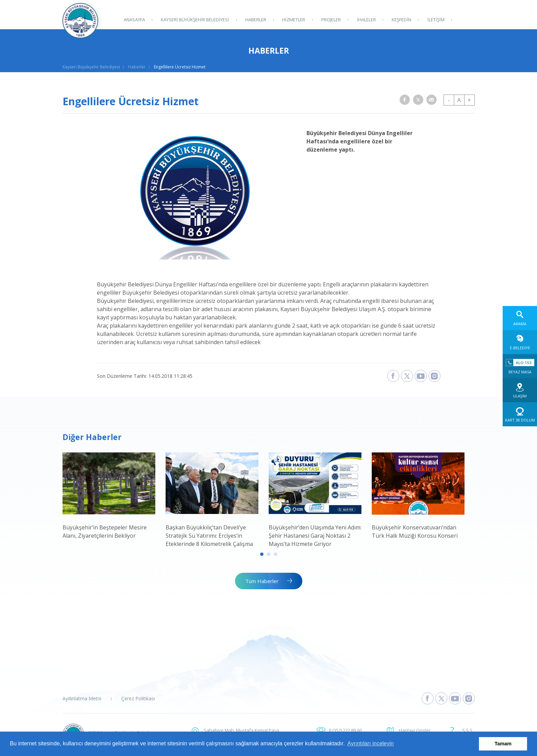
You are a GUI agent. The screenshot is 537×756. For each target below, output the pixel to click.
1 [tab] (262, 554)
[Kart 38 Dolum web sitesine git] (520, 414)
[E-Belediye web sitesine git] (520, 342)
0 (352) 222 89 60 (345, 730)
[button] (405, 100)
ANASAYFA (134, 20)
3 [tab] (276, 554)
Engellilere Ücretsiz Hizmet (180, 67)
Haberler (137, 67)
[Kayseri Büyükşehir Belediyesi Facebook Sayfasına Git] (428, 698)
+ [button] (469, 100)
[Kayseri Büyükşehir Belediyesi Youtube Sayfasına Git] (455, 698)
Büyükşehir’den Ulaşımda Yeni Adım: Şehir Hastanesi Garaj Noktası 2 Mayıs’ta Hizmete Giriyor (315, 536)
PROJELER (330, 20)
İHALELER (365, 20)
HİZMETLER (293, 20)
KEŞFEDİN (400, 20)
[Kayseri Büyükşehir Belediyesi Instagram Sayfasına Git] (469, 698)
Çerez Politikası (138, 698)
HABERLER (255, 20)
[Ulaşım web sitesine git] (520, 390)
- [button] (449, 100)
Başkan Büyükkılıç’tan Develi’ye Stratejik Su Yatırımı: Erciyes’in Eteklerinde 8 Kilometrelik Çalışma (209, 536)
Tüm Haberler (262, 581)
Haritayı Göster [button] (415, 730)
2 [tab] (269, 554)
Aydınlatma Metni (82, 698)
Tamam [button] (503, 744)
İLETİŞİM (435, 20)
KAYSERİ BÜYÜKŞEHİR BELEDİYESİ (195, 20)
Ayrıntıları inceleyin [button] (371, 743)
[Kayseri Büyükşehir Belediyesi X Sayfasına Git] (441, 698)
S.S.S (467, 730)
